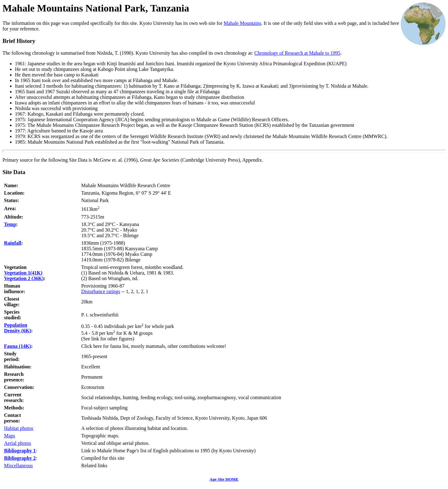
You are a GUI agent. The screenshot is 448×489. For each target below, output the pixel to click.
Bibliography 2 (20, 458)
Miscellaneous (18, 466)
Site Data (14, 172)
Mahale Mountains (242, 23)
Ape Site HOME (224, 479)
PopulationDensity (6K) (18, 328)
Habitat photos (19, 428)
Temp (10, 224)
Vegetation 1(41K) (23, 273)
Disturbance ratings (101, 291)
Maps (10, 436)
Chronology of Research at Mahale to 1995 (297, 53)
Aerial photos (18, 443)
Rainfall (13, 243)
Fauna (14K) (18, 346)
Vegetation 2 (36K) (24, 278)
